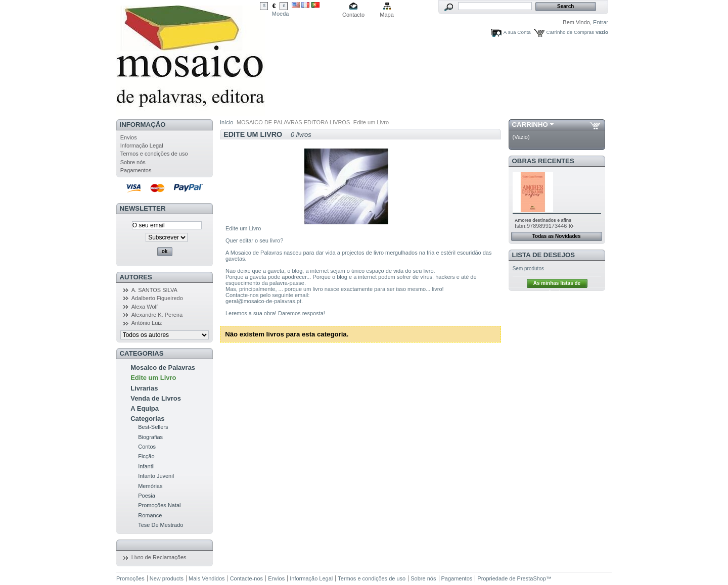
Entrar (601, 22)
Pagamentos (136, 170)
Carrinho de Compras (570, 32)
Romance (150, 515)
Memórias (150, 486)
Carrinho (530, 125)
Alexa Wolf (145, 307)
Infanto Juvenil (156, 476)
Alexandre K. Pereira (157, 315)
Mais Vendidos (207, 578)
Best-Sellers (153, 427)
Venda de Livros (156, 398)
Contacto (353, 15)
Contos (147, 447)
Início (226, 122)
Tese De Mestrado (161, 525)
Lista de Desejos (544, 255)
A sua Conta (517, 32)
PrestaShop (532, 578)
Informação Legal (142, 145)
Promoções (130, 578)
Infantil (146, 466)
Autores (136, 277)
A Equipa (145, 408)
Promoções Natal (159, 505)
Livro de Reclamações (159, 557)
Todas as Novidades (557, 236)
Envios (129, 137)
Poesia (147, 496)
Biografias (150, 437)
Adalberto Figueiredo (157, 298)
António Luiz (147, 323)
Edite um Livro (153, 378)
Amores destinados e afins (543, 220)
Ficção (146, 456)
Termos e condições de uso (154, 154)
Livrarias (144, 388)
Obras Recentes (543, 161)
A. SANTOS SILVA (154, 290)
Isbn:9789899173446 (541, 226)
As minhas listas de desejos (557, 284)
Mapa (387, 15)
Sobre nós (133, 162)
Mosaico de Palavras (163, 368)
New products (167, 578)
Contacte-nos (246, 578)
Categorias (147, 419)
